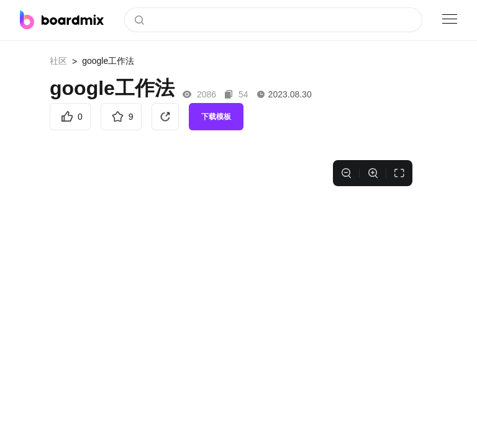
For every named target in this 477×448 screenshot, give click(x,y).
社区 (58, 61)
